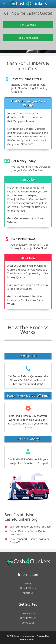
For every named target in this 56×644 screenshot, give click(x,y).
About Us (28, 593)
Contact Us (28, 623)
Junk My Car (28, 613)
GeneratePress (28, 639)
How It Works (28, 588)
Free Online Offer (28, 38)
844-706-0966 (28, 25)
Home (28, 584)
